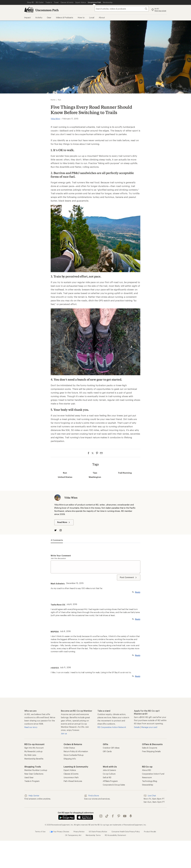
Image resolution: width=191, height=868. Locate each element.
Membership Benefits (34, 759)
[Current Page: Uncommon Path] (94, 2)
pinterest (119, 816)
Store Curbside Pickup (74, 755)
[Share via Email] (101, 453)
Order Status (69, 748)
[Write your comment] (95, 567)
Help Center (32, 796)
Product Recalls (150, 832)
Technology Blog (150, 781)
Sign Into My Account (34, 748)
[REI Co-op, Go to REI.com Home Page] (29, 10)
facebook (113, 816)
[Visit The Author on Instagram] (62, 530)
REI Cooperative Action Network (112, 727)
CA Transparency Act (73, 835)
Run (65, 473)
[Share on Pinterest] (97, 453)
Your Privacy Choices (59, 832)
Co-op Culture (109, 774)
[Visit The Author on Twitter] (57, 530)
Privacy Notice (79, 832)
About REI (147, 770)
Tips (95, 473)
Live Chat (150, 796)
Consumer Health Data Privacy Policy (126, 832)
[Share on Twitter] (93, 453)
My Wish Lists (30, 755)
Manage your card (149, 727)
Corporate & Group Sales (114, 785)
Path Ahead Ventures (73, 781)
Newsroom (147, 777)
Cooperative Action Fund (153, 774)
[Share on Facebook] (88, 453)
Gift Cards (107, 751)
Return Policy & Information (76, 751)
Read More (64, 522)
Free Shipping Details (151, 751)
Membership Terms (93, 835)
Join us (64, 733)
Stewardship (148, 785)
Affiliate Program (110, 781)
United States (65, 477)
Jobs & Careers (109, 770)
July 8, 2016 (72, 604)
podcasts (131, 816)
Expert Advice (70, 770)
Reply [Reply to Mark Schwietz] (138, 592)
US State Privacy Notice (98, 832)
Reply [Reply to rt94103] (138, 676)
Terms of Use (40, 832)
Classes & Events (71, 774)
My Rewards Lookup (33, 751)
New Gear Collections (34, 774)
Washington (95, 477)
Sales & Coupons (150, 748)
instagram (101, 816)
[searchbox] (122, 9)
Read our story (31, 727)
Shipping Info (70, 759)
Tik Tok (107, 816)
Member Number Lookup (36, 770)
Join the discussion (58, 558)
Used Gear (29, 777)
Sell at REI (107, 777)
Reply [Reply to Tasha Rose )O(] (138, 619)
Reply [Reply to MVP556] (138, 655)
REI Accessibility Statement (115, 835)
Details (137, 727)
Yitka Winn (55, 119)
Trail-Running (125, 473)
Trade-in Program (32, 781)
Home (53, 100)
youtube (125, 816)
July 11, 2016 (65, 667)
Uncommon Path (47, 10)
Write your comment (61, 556)
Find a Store (91, 796)
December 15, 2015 (75, 583)
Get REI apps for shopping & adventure (76, 813)
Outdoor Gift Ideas (111, 748)
